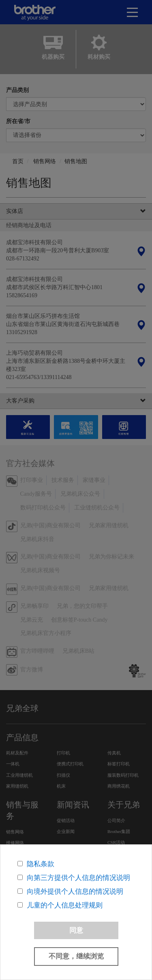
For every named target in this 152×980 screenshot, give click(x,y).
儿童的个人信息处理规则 (65, 905)
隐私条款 (41, 864)
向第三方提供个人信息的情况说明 (78, 878)
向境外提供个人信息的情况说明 (75, 892)
